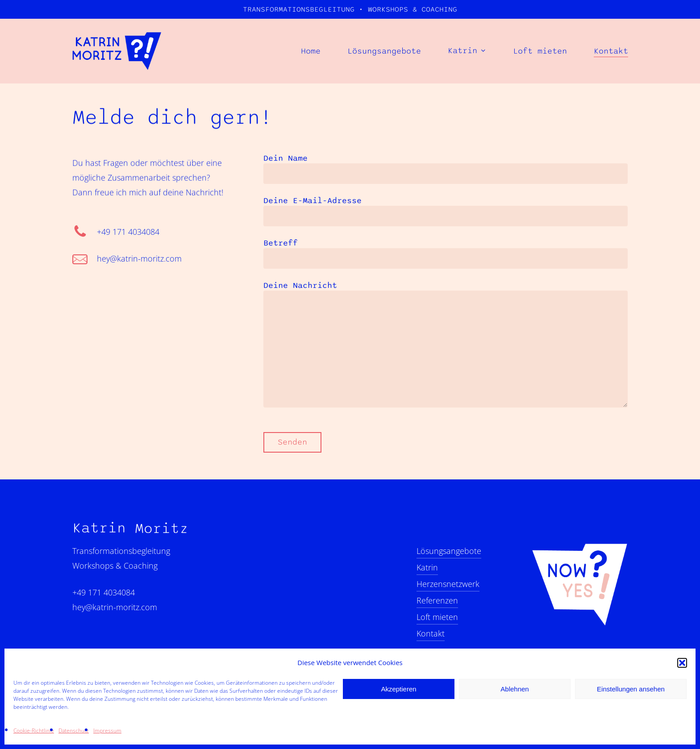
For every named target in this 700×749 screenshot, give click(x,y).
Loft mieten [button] (437, 617)
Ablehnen (515, 689)
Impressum (107, 730)
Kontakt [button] (431, 633)
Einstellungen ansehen (631, 689)
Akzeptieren (398, 689)
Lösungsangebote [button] (449, 551)
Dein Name (446, 169)
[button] (682, 663)
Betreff (446, 254)
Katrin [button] (427, 567)
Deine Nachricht (446, 345)
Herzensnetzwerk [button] (448, 584)
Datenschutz (74, 730)
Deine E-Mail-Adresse (446, 211)
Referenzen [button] (437, 600)
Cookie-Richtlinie (34, 730)
